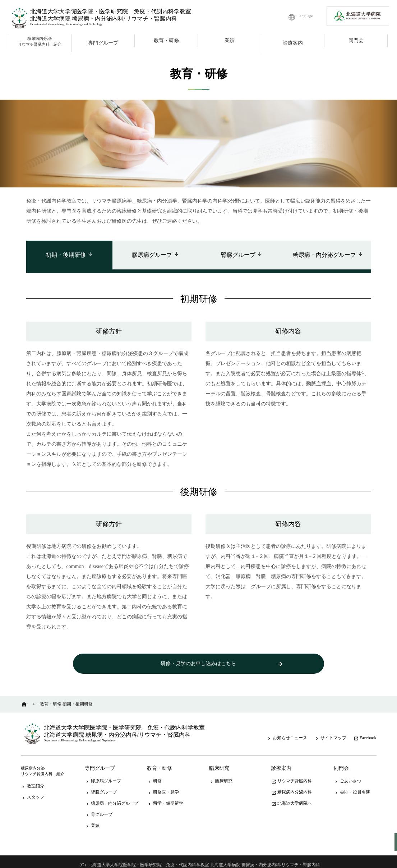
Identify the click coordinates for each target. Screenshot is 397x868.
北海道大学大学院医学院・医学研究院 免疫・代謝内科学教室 (111, 11)
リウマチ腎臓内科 (292, 774)
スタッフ (33, 791)
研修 (154, 774)
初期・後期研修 (69, 255)
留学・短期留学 (165, 797)
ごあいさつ (348, 774)
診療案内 (293, 43)
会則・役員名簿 (352, 786)
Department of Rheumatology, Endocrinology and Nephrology (66, 24)
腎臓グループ (242, 255)
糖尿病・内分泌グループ (328, 255)
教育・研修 (166, 40)
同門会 (356, 40)
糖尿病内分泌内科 (292, 786)
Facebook (365, 731)
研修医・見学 (163, 786)
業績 (230, 40)
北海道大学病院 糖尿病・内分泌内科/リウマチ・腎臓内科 (103, 19)
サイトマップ (330, 731)
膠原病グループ (156, 255)
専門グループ (103, 43)
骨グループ (99, 808)
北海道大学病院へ (292, 797)
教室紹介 (33, 780)
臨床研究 (219, 762)
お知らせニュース (287, 731)
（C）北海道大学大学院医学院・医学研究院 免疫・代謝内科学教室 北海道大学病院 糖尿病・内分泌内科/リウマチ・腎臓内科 (198, 858)
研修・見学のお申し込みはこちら (199, 664)
